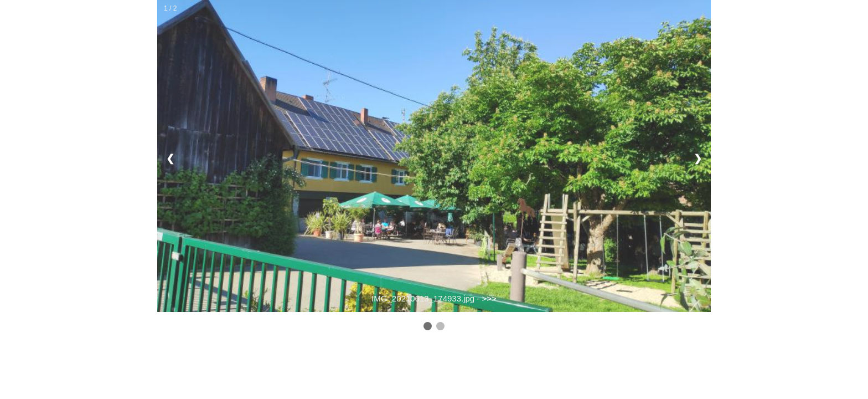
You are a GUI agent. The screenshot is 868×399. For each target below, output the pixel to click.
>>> (489, 298)
